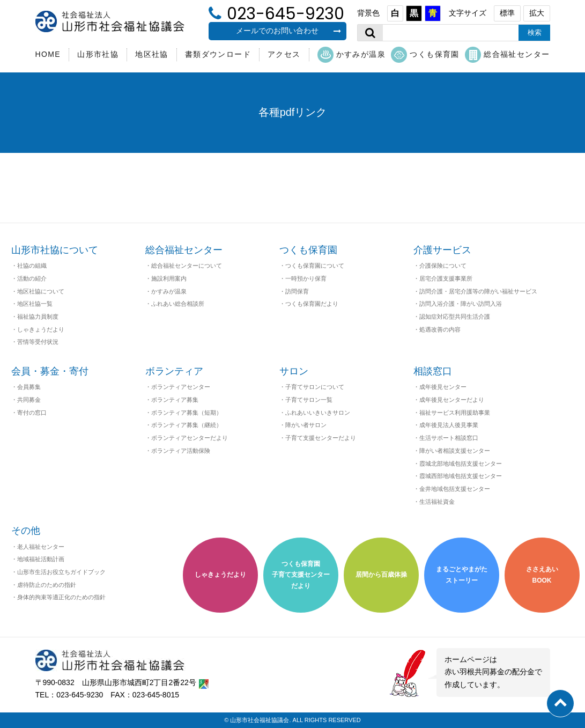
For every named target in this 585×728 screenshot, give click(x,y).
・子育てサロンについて (312, 387)
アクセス (284, 54)
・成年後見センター (440, 387)
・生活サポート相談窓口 (446, 438)
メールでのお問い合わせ (288, 31)
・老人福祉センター (38, 547)
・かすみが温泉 (166, 291)
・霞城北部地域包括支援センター (458, 464)
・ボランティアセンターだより (187, 438)
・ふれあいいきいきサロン (315, 413)
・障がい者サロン (303, 425)
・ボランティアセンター (178, 387)
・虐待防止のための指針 (44, 585)
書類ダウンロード (218, 54)
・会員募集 (26, 387)
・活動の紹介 (29, 278)
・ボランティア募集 (172, 400)
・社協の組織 (29, 266)
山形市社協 (98, 54)
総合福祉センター (507, 55)
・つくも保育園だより (309, 304)
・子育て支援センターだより (318, 438)
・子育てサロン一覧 (306, 400)
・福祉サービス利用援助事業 (452, 413)
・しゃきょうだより (38, 329)
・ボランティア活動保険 (178, 451)
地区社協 (152, 54)
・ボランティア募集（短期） (184, 413)
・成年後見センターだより (449, 400)
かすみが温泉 (351, 55)
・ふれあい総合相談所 (175, 304)
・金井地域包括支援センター (452, 489)
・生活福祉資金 (434, 502)
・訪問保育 (294, 291)
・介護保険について (440, 266)
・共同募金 (26, 400)
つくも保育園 (425, 55)
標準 (507, 13)
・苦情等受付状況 (35, 342)
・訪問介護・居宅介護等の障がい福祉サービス (475, 291)
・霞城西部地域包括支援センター (458, 476)
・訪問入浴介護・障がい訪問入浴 (458, 304)
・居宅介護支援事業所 (443, 278)
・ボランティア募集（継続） (184, 425)
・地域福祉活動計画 (38, 559)
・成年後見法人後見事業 (446, 425)
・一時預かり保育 (303, 278)
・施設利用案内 (166, 278)
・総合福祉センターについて (184, 266)
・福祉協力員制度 (35, 317)
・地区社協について (38, 291)
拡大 (537, 13)
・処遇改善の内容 (437, 329)
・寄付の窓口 (29, 413)
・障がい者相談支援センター (452, 451)
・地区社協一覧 (32, 304)
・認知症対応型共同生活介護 (452, 317)
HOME (48, 54)
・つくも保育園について (312, 266)
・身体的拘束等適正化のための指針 (58, 597)
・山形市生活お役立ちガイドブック (58, 572)
